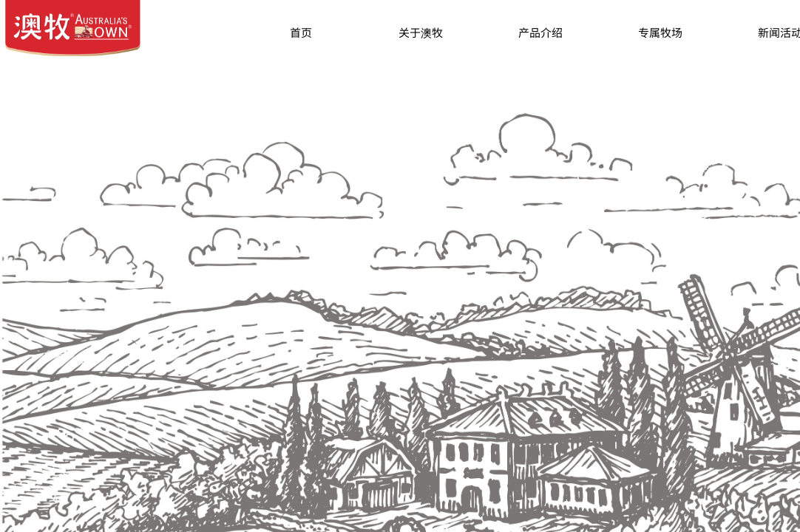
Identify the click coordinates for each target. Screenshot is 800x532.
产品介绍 (540, 32)
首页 (301, 32)
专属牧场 (660, 32)
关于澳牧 (421, 32)
